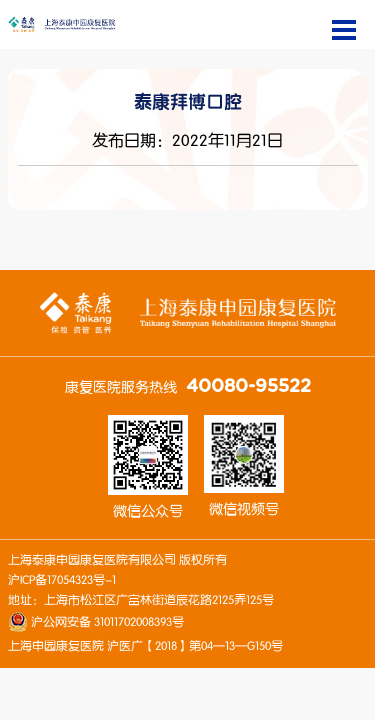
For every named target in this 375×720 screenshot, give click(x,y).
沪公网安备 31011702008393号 (106, 622)
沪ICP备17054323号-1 (62, 580)
